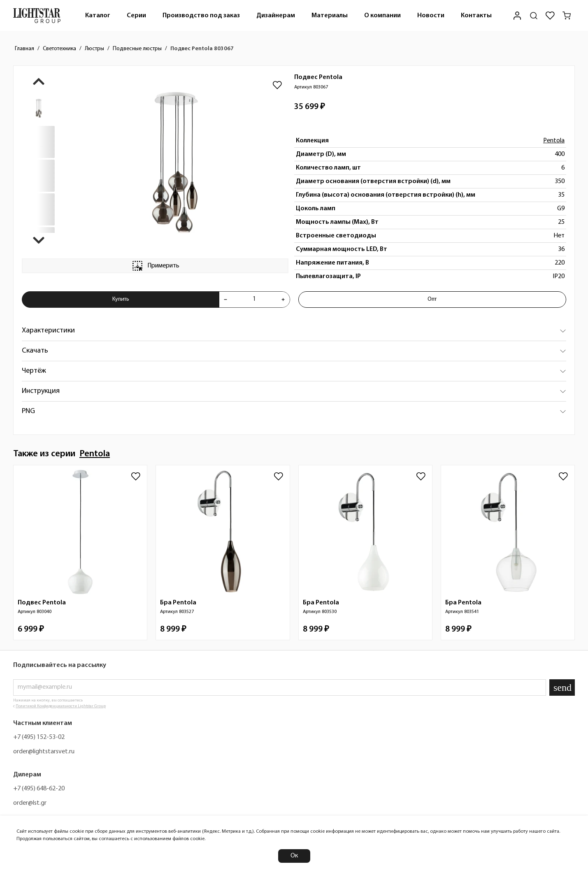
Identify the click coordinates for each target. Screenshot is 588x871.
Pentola (554, 141)
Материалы (330, 16)
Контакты (476, 16)
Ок (294, 856)
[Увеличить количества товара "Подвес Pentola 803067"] (283, 300)
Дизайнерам (276, 16)
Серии (136, 16)
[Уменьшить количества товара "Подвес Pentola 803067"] (225, 300)
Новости (431, 16)
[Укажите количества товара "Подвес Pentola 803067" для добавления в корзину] (254, 300)
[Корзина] (567, 16)
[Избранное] (550, 16)
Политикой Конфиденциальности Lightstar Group (61, 706)
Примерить (155, 266)
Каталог (98, 16)
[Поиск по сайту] (534, 16)
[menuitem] (98, 15)
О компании (382, 16)
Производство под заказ (201, 16)
